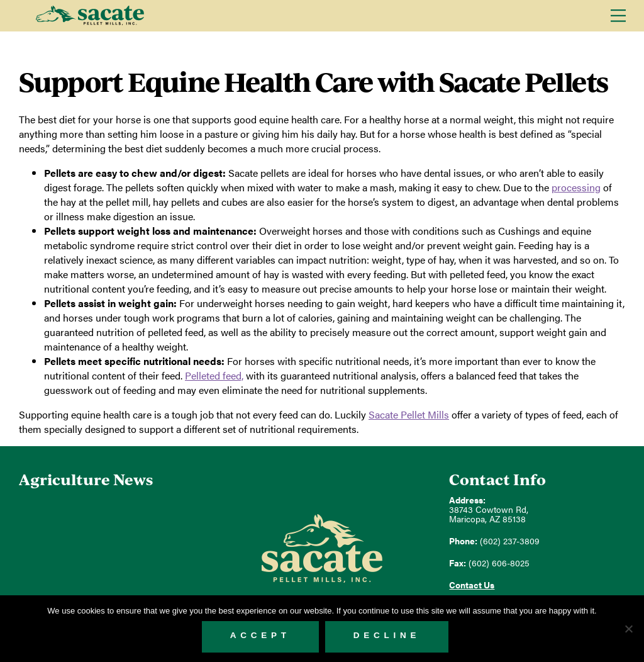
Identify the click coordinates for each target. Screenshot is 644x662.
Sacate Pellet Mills (90, 16)
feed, (214, 375)
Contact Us (472, 585)
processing (576, 187)
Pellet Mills (409, 414)
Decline (387, 635)
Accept (260, 635)
